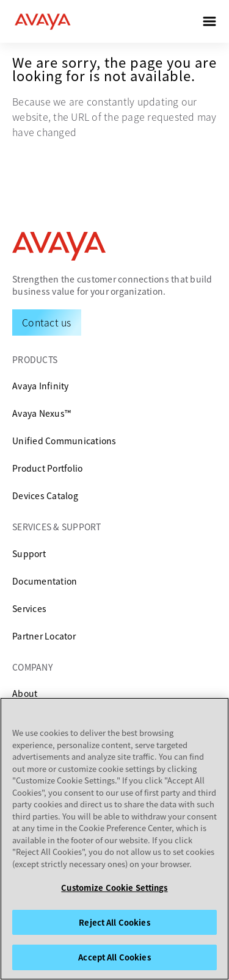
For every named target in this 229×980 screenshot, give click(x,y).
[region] (114, 839)
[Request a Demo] (47, 322)
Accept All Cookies (114, 957)
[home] (43, 21)
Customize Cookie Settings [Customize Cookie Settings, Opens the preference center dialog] (114, 888)
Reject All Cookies (114, 922)
